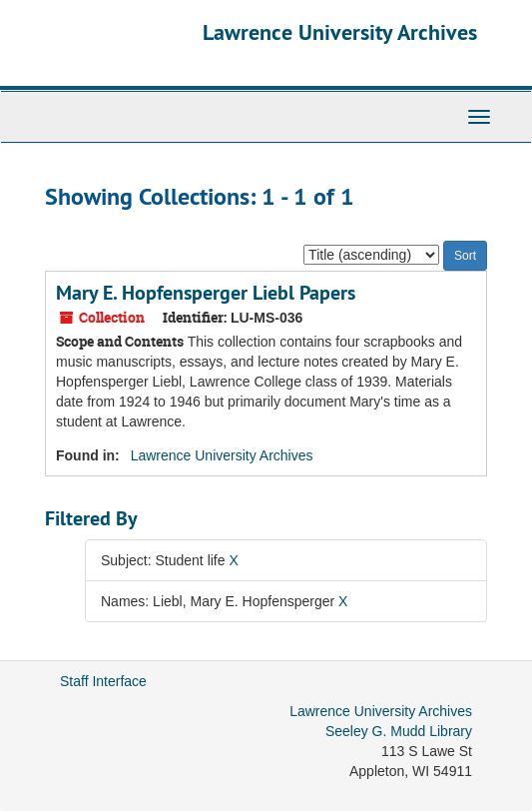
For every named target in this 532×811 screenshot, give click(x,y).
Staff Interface (103, 681)
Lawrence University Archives (340, 32)
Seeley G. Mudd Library (399, 731)
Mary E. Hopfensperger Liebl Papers (206, 293)
